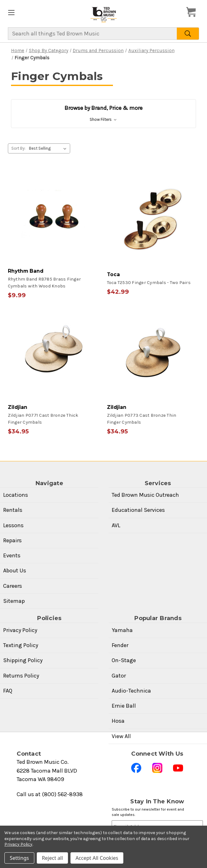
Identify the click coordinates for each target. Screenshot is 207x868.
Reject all (52, 858)
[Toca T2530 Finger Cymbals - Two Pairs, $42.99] (153, 234)
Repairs (12, 540)
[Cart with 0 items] (193, 12)
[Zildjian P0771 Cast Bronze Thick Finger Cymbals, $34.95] (54, 370)
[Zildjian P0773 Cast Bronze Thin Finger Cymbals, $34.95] (153, 370)
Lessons (13, 525)
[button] (103, 114)
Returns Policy (21, 676)
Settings (19, 858)
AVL (116, 525)
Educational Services (138, 510)
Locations (16, 495)
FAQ (8, 691)
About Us (15, 571)
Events (12, 555)
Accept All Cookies (97, 858)
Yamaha (122, 630)
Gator (119, 676)
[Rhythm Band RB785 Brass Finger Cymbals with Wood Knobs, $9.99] (54, 234)
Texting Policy (21, 645)
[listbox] (49, 148)
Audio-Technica (131, 691)
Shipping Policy (23, 660)
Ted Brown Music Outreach (145, 495)
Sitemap (14, 601)
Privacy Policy (20, 630)
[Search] (188, 34)
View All (121, 736)
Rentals (13, 510)
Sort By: (18, 148)
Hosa (118, 721)
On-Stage (124, 660)
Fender (120, 645)
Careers (13, 586)
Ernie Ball (124, 706)
